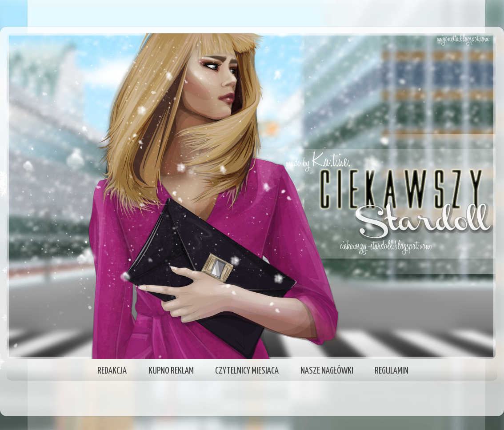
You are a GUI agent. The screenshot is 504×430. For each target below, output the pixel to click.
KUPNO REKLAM (171, 371)
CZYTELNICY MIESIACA (247, 371)
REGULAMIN (392, 371)
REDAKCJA (112, 371)
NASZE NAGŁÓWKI (327, 371)
